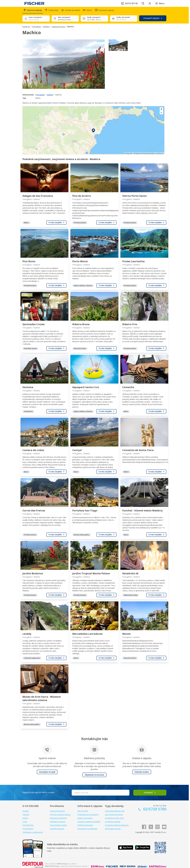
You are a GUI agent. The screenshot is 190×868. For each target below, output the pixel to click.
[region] (93, 130)
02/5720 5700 (154, 809)
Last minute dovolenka (114, 815)
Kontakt (26, 811)
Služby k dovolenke (85, 818)
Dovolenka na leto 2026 (114, 818)
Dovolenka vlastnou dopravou (117, 825)
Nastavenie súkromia (58, 818)
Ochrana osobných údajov (60, 815)
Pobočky (26, 815)
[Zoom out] (161, 113)
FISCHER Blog (28, 825)
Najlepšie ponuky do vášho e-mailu (38, 792)
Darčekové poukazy (58, 822)
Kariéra (25, 818)
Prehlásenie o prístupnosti (33, 832)
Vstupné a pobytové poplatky (89, 822)
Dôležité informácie (85, 825)
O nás (25, 822)
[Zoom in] (161, 109)
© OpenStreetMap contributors (153, 154)
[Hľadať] (143, 3)
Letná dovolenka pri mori (115, 811)
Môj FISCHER (83, 811)
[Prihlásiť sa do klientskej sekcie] (150, 3)
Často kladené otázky (58, 825)
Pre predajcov (28, 829)
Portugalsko (40, 95)
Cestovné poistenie (57, 811)
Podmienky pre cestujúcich (88, 815)
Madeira (50, 95)
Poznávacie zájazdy (113, 822)
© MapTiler (129, 154)
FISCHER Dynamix (57, 829)
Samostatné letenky (113, 829)
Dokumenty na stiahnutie (87, 829)
